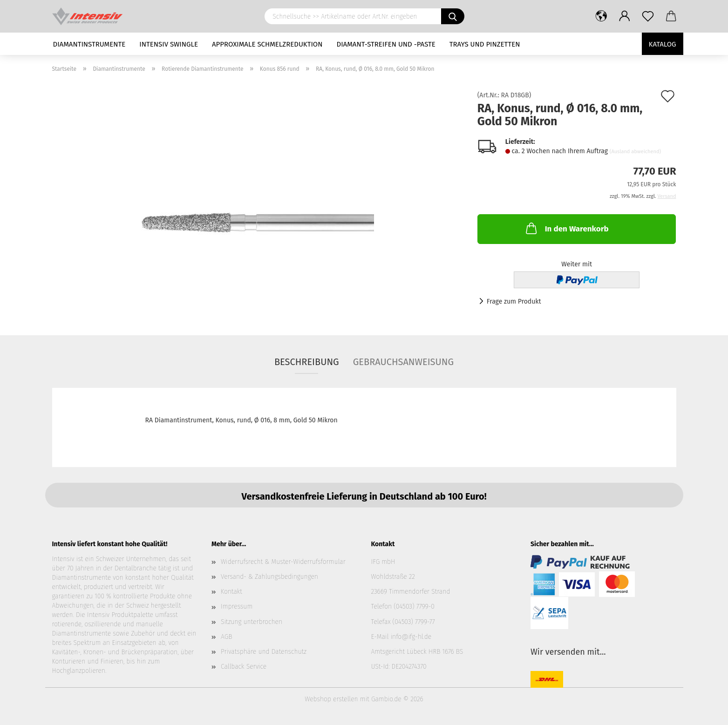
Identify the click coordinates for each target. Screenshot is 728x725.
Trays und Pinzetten (485, 44)
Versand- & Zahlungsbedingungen (269, 577)
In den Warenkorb (566, 228)
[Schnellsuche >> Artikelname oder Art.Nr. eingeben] (453, 16)
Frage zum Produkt (514, 302)
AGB (226, 637)
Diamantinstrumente (89, 44)
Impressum (237, 606)
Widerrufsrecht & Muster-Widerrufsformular (283, 562)
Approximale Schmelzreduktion (267, 44)
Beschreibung (307, 362)
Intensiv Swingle (169, 44)
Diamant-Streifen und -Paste (386, 44)
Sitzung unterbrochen (252, 622)
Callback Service (244, 667)
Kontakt (231, 592)
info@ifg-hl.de (411, 637)
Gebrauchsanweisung (403, 362)
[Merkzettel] (648, 16)
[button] (601, 16)
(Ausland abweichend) (635, 152)
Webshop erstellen (331, 699)
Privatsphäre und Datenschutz (264, 652)
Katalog (663, 44)
